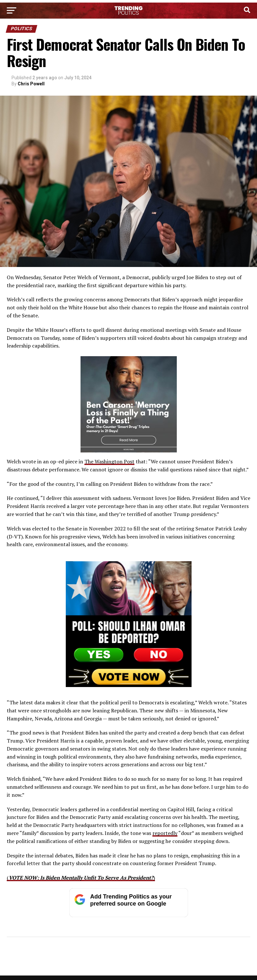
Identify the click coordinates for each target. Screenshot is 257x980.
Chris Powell (31, 84)
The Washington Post (109, 461)
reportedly (165, 833)
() (81, 878)
